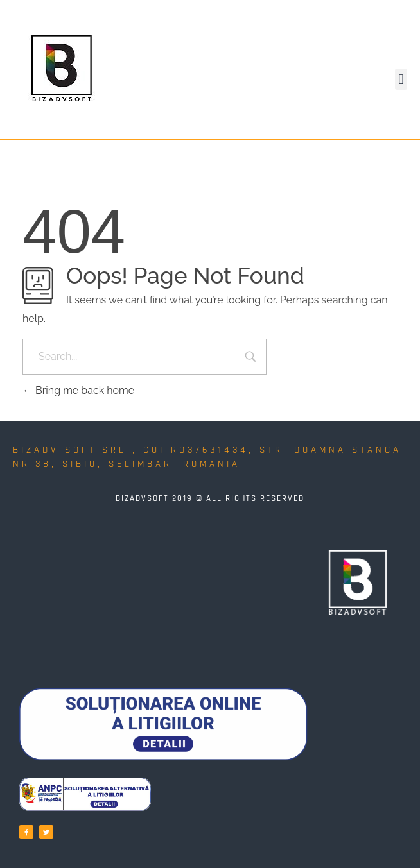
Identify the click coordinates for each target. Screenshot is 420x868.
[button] (401, 79)
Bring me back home (78, 390)
